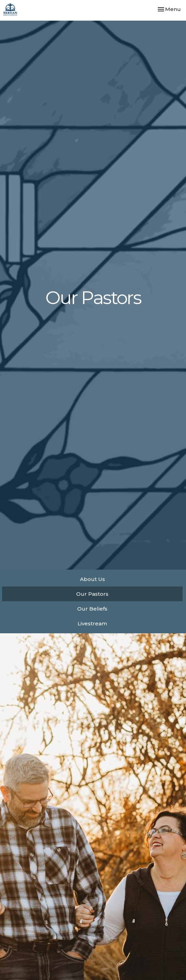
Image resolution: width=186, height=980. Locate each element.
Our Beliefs (92, 609)
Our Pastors (92, 594)
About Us (92, 579)
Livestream (92, 623)
